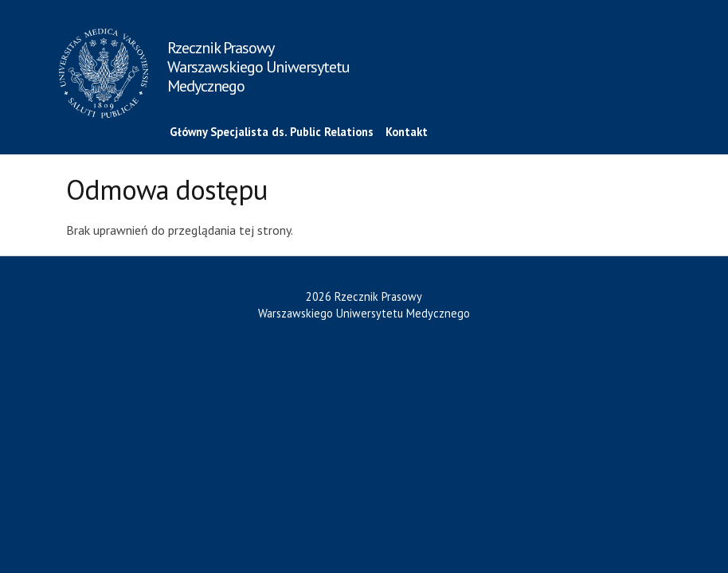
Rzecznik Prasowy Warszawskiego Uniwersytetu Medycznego (258, 67)
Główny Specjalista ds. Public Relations (272, 132)
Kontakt (407, 132)
